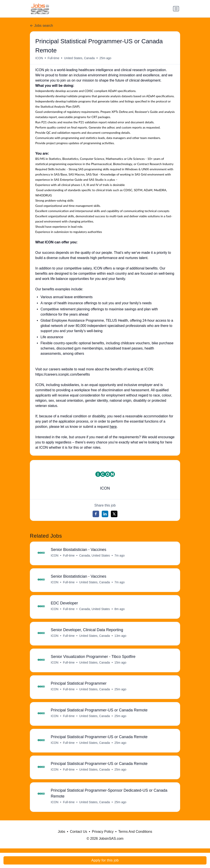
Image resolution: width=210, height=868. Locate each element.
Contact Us (79, 836)
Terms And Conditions (135, 836)
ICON (39, 58)
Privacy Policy (103, 836)
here (113, 427)
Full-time (54, 58)
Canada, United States (95, 556)
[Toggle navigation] (176, 9)
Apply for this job (105, 860)
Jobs (62, 836)
